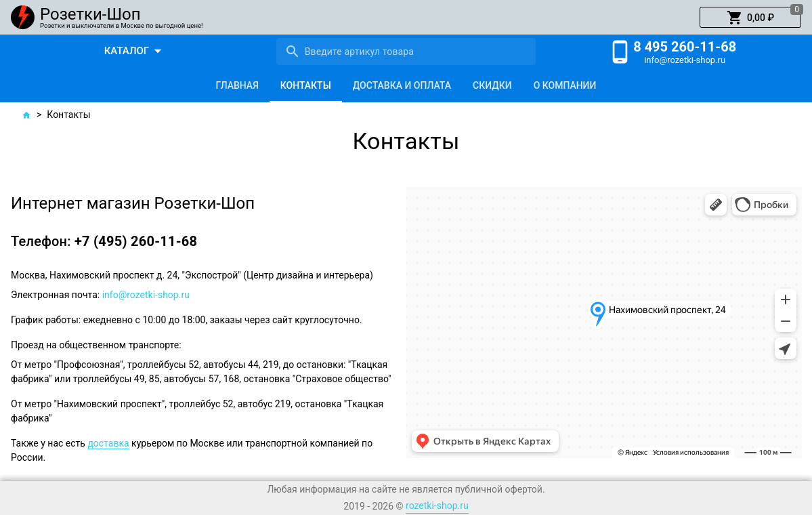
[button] (750, 18)
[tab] (237, 85)
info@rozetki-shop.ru (685, 60)
